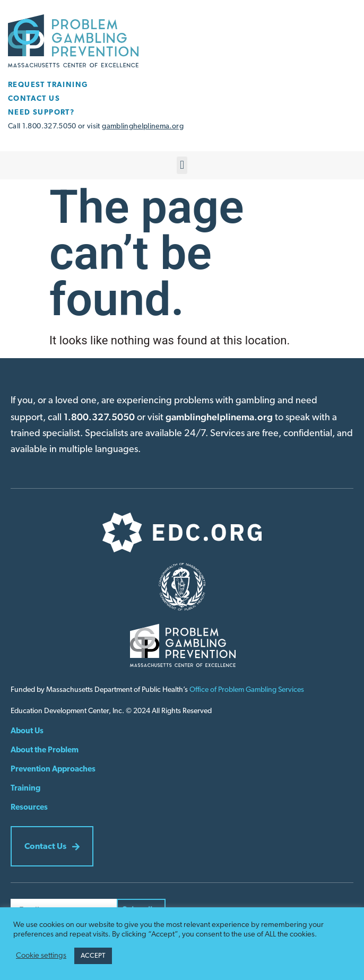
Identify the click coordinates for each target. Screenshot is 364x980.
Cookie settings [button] (41, 956)
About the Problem (45, 751)
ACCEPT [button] (93, 956)
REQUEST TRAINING (48, 85)
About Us (27, 731)
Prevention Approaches (53, 770)
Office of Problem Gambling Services (247, 690)
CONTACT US (34, 99)
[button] (182, 165)
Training (25, 789)
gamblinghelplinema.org (143, 127)
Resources (29, 808)
